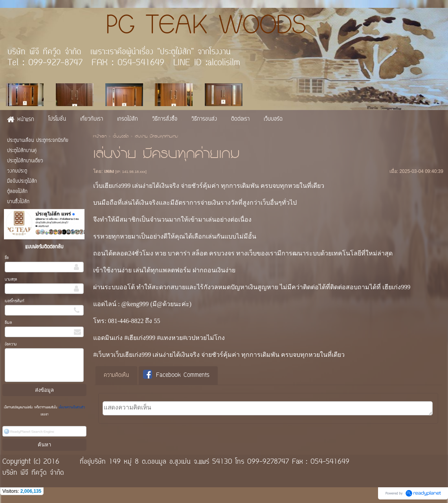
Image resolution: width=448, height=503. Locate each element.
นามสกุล (11, 280)
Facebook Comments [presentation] (176, 375)
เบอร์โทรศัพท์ (15, 301)
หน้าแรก (100, 137)
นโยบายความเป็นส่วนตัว (71, 408)
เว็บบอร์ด (121, 137)
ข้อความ (11, 344)
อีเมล (8, 323)
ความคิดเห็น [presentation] (116, 375)
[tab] (116, 376)
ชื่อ (7, 258)
